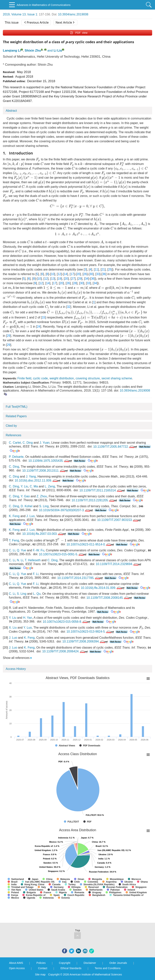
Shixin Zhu (33, 51)
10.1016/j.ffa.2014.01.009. (103, 588)
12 (59, 274)
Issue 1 (32, 14)
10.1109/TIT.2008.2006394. (85, 641)
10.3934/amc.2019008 (73, 14)
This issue (12, 22)
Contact (43, 968)
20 (78, 274)
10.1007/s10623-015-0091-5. (63, 554)
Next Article (65, 22)
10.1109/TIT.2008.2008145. (110, 598)
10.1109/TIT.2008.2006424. (65, 651)
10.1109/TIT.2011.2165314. (102, 490)
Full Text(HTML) (17, 407)
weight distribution (62, 378)
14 (65, 274)
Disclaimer (90, 963)
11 (96, 269)
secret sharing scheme (117, 378)
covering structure (88, 378)
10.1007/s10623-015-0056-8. (67, 622)
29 (80, 279)
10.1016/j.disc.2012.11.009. (38, 480)
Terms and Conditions (108, 968)
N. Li (20, 560)
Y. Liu (24, 486)
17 (72, 274)
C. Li (12, 550)
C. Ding (28, 443)
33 (98, 274)
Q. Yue (21, 550)
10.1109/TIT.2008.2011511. (45, 471)
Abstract (11, 111)
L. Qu (37, 594)
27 (73, 279)
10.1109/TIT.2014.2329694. (119, 564)
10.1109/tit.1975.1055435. (50, 461)
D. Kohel (27, 506)
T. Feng (14, 540)
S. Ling (44, 506)
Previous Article (36, 22)
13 (53, 279)
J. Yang (31, 476)
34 (87, 279)
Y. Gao (25, 496)
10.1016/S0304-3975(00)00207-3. (66, 510)
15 (44, 317)
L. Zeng (50, 486)
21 (103, 269)
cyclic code (40, 378)
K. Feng (14, 516)
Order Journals (118, 963)
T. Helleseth (33, 560)
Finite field (24, 378)
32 (69, 307)
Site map (40, 974)
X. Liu (13, 628)
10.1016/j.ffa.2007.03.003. (44, 534)
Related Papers (16, 416)
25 (110, 269)
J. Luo (30, 516)
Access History (16, 669)
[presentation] (33, 128)
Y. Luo (28, 628)
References (14, 435)
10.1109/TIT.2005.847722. (115, 447)
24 (39, 327)
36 (104, 274)
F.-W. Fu (39, 550)
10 (53, 274)
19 (60, 279)
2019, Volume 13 (14, 14)
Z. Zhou (42, 496)
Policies (41, 963)
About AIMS (16, 963)
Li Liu (58, 51)
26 (85, 274)
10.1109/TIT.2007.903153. (119, 520)
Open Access (17, 968)
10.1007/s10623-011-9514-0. (90, 544)
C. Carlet (15, 443)
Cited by (11, 426)
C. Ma (34, 486)
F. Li (36, 574)
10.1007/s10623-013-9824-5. (90, 632)
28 (75, 283)
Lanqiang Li (12, 51)
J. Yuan (45, 443)
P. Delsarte (16, 457)
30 (91, 274)
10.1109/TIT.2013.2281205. (95, 500)
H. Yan (27, 618)
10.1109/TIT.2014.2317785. (80, 578)
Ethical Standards (71, 968)
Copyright (65, 963)
